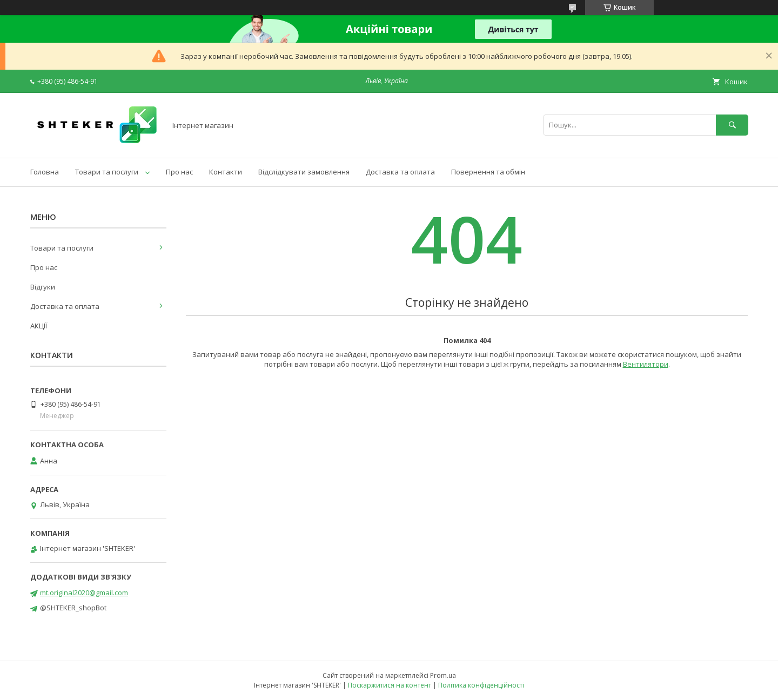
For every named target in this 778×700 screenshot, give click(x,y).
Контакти (226, 172)
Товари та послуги (107, 172)
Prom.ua (443, 675)
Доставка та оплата (400, 172)
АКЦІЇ (39, 326)
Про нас (179, 172)
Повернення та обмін (488, 172)
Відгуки (43, 287)
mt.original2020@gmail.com (84, 593)
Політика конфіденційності (481, 685)
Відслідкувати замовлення (304, 172)
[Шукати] (732, 125)
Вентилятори (646, 364)
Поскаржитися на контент (390, 685)
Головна (45, 172)
